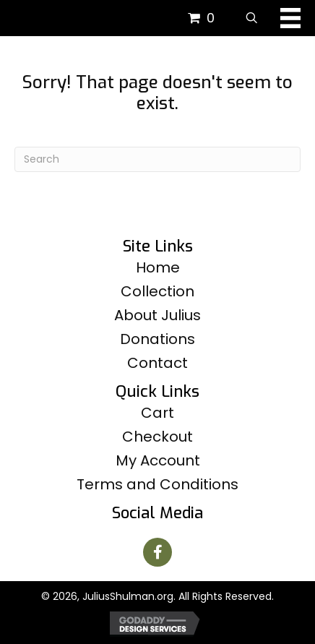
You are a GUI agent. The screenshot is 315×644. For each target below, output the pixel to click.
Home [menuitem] (158, 267)
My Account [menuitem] (158, 460)
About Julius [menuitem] (157, 315)
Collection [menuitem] (157, 291)
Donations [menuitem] (157, 339)
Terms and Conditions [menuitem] (157, 484)
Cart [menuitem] (157, 413)
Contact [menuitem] (157, 363)
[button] (157, 552)
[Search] (157, 159)
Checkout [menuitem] (157, 437)
